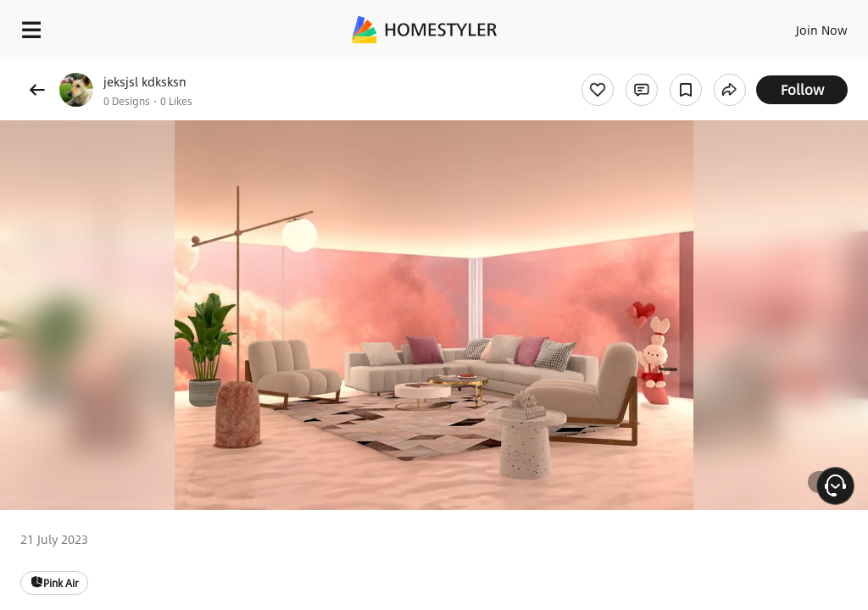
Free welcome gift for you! (651, 68)
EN (799, 25)
